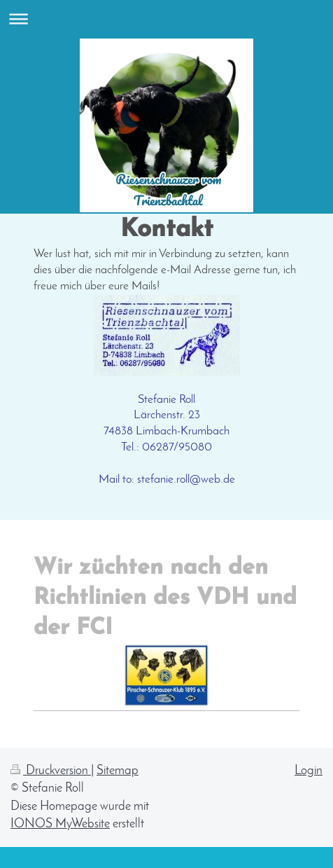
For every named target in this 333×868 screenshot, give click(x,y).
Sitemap (118, 771)
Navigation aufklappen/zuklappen (166, 19)
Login (309, 771)
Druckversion (51, 771)
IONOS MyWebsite (60, 824)
